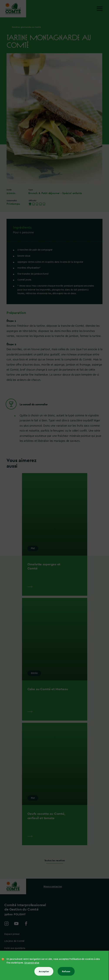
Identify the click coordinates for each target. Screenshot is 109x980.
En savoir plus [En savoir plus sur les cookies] (32, 963)
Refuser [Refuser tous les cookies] (66, 971)
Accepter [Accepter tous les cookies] (44, 971)
